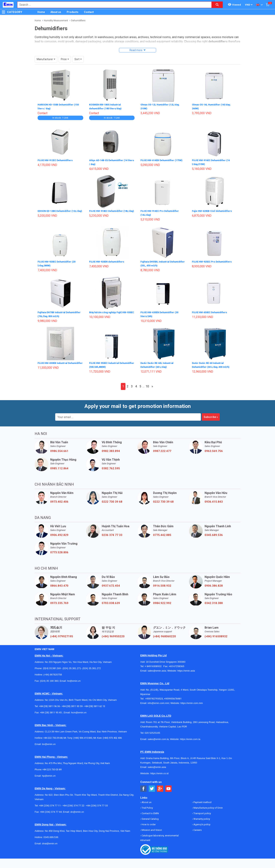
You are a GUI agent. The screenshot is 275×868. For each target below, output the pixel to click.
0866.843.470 (59, 583)
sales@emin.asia (157, 668)
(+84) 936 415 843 (83, 736)
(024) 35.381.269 (52, 666)
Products (73, 12)
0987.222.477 (162, 449)
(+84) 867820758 (53, 672)
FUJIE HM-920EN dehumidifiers (108, 260)
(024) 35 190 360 (49, 679)
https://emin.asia (186, 668)
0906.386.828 (214, 583)
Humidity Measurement (56, 21)
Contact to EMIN (150, 811)
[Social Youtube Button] (169, 787)
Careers (197, 828)
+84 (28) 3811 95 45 (51, 710)
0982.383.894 (111, 449)
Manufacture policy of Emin (208, 806)
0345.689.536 (214, 533)
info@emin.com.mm (158, 701)
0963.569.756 (214, 449)
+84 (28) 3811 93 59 (72, 704)
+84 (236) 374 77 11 (50, 803)
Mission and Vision (151, 828)
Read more (136, 50)
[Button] (4, 12)
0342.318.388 (214, 601)
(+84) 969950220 (113, 634)
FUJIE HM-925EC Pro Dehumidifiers (214, 260)
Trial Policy (147, 806)
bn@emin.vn (49, 742)
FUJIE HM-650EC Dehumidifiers (211, 311)
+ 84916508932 (154, 664)
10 (147, 384)
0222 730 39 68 (112, 499)
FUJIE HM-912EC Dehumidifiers (57, 160)
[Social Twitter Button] (152, 787)
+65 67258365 (176, 664)
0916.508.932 (162, 583)
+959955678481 (173, 696)
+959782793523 (154, 696)
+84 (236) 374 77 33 (97, 803)
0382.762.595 (111, 466)
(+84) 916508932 (216, 634)
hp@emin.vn (49, 774)
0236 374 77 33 (112, 533)
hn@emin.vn (74, 679)
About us (56, 12)
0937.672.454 (111, 583)
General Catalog (150, 817)
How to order (148, 822)
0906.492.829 (59, 533)
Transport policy (202, 811)
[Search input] (112, 5)
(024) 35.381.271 (72, 666)
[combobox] (112, 5)
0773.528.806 (59, 550)
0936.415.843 (214, 499)
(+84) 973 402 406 (112, 736)
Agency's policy (202, 822)
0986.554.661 (59, 449)
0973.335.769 (59, 601)
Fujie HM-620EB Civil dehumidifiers (214, 210)
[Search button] (217, 5)
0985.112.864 (59, 466)
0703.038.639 (111, 601)
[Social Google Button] (160, 787)
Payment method (202, 800)
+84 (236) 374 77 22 (73, 803)
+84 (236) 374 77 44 (51, 810)
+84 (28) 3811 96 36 (49, 704)
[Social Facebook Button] (144, 787)
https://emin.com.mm (192, 701)
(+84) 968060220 (164, 634)
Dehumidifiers (78, 21)
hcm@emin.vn (79, 710)
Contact (89, 12)
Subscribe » (211, 415)
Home (41, 12)
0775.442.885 (162, 533)
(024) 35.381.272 (91, 666)
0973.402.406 (59, 499)
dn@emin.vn (77, 810)
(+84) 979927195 (62, 634)
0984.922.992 (162, 601)
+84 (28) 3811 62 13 (95, 704)
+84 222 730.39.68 (53, 736)
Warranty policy (201, 817)
